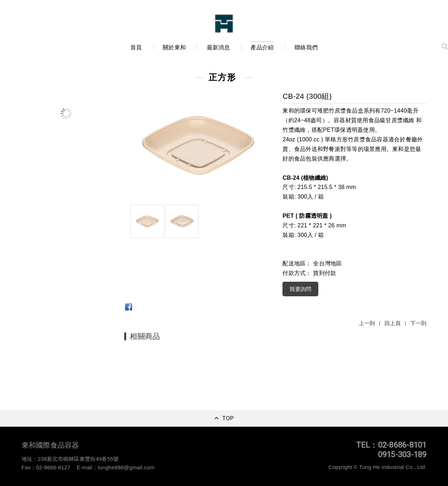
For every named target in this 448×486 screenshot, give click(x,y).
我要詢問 (300, 289)
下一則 (419, 323)
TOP (228, 418)
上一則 (367, 323)
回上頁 (393, 323)
